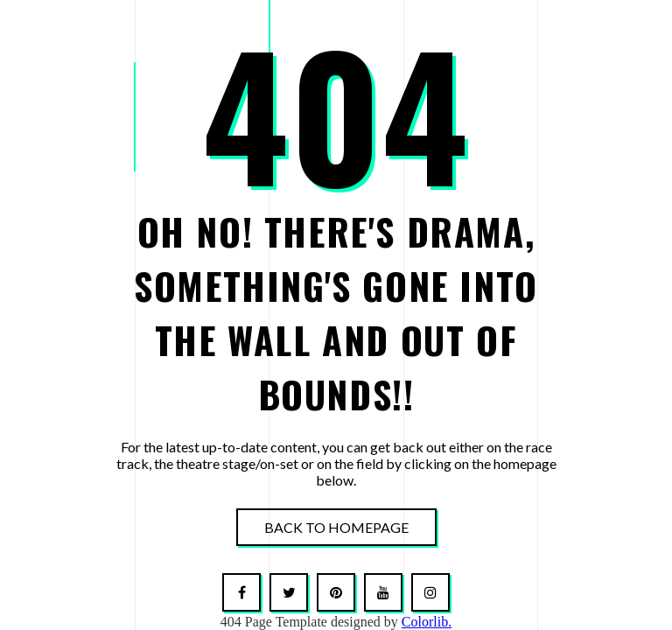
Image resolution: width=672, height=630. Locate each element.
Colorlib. (427, 622)
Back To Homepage (336, 527)
